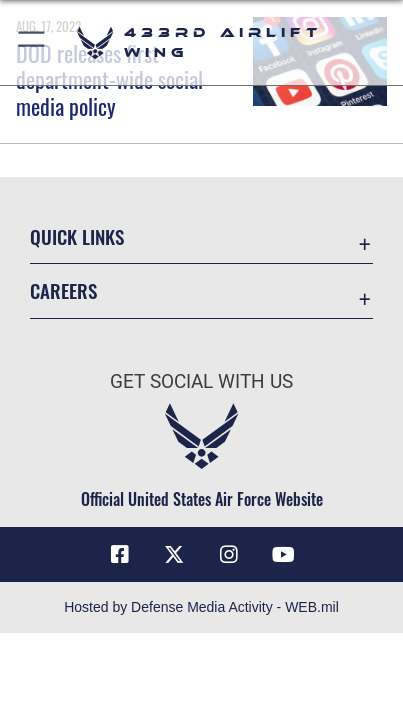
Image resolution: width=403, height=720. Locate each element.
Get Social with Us (201, 381)
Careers (63, 290)
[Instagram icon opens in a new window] (229, 555)
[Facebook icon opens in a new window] (120, 555)
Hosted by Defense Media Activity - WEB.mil (201, 607)
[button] (32, 42)
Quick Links (77, 236)
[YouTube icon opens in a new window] (283, 555)
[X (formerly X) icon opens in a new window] (174, 555)
